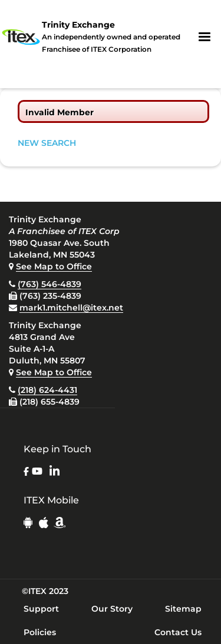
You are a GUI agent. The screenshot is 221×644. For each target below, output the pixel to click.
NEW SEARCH (47, 143)
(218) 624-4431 (47, 390)
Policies (40, 632)
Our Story (112, 609)
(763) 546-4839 (50, 284)
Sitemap (183, 609)
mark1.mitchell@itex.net (71, 308)
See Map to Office (54, 266)
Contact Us (178, 632)
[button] (204, 37)
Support (41, 609)
